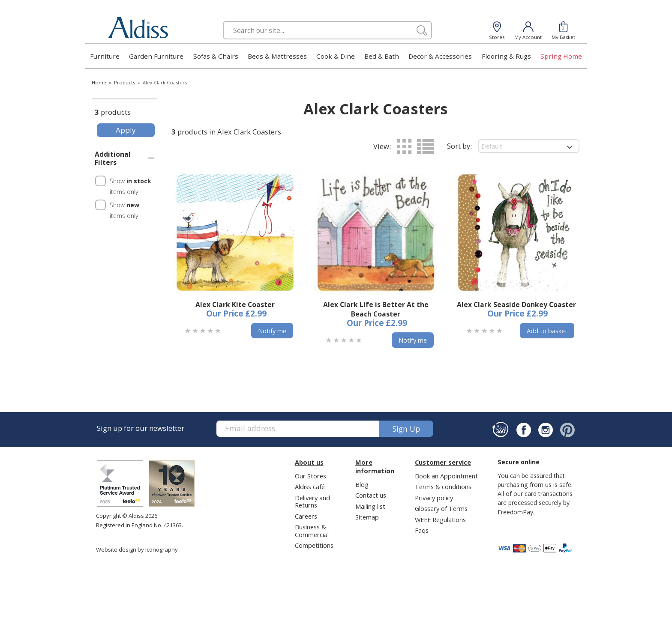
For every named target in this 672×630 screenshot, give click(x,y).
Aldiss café (310, 487)
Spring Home (561, 56)
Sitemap (367, 517)
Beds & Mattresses (277, 56)
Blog (362, 484)
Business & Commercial (312, 530)
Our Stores (310, 476)
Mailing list (370, 506)
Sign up (406, 429)
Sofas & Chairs (216, 56)
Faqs (422, 530)
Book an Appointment (446, 476)
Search (223, 21)
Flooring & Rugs (506, 56)
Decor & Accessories (440, 56)
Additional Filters (113, 158)
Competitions (314, 545)
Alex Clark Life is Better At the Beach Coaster (376, 309)
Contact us (371, 495)
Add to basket (547, 331)
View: (382, 146)
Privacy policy (434, 498)
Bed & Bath (382, 56)
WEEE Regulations (440, 520)
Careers (306, 516)
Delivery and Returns (312, 501)
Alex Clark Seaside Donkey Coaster (516, 305)
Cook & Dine (336, 56)
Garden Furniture (156, 56)
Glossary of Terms (441, 508)
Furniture (105, 56)
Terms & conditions (443, 487)
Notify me (272, 331)
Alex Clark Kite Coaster (235, 305)
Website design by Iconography (137, 549)
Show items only (130, 186)
